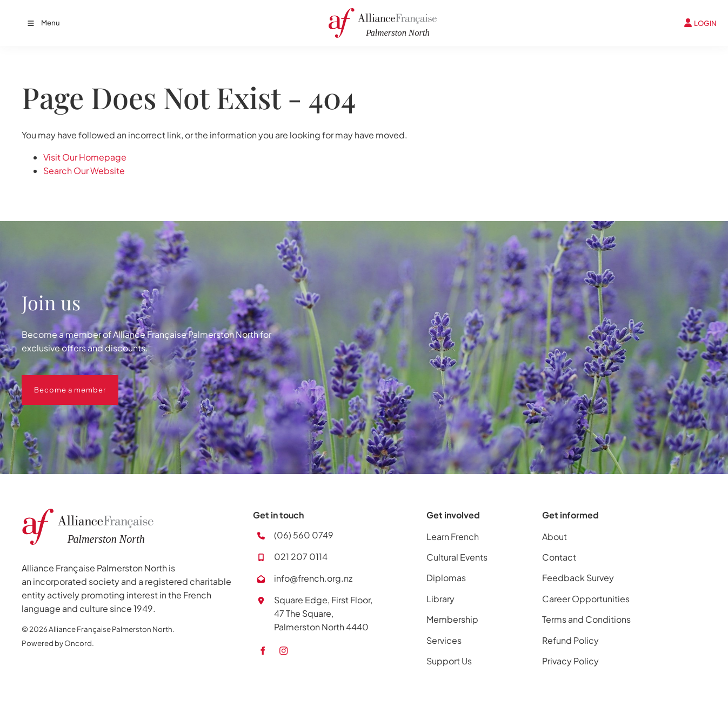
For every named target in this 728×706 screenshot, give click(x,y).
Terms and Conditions (586, 619)
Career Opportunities (586, 599)
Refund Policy (570, 640)
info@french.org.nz (313, 578)
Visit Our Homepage (85, 157)
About (555, 537)
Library (440, 599)
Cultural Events (457, 557)
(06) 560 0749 (304, 535)
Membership (452, 619)
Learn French (453, 537)
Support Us (449, 661)
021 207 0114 (301, 557)
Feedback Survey (578, 578)
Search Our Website (84, 171)
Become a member (58, 382)
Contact (559, 557)
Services (444, 640)
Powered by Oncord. (58, 643)
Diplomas (446, 578)
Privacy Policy (570, 661)
